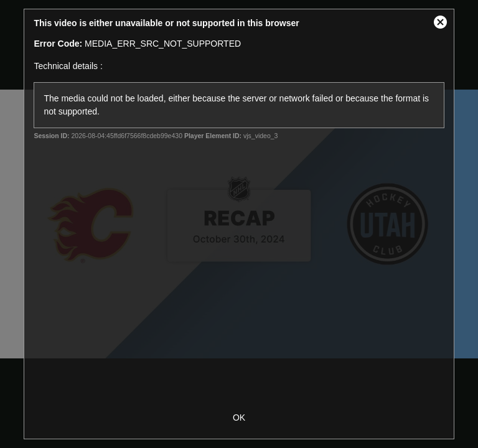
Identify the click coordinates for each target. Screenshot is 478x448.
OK (239, 418)
